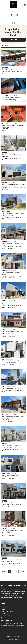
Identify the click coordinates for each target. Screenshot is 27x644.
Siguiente (22, 572)
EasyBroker (17, 639)
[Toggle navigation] (25, 5)
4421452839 (14, 15)
